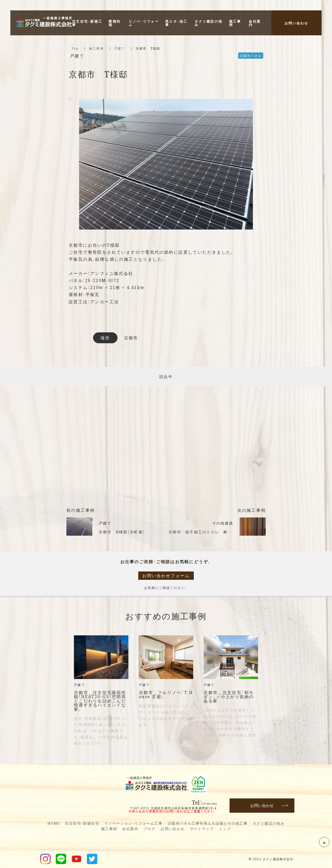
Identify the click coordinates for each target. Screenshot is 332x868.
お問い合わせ (172, 829)
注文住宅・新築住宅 (82, 823)
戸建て (120, 48)
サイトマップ (202, 829)
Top (75, 48)
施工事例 (96, 48)
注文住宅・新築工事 (87, 23)
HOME (54, 823)
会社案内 (130, 829)
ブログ (149, 829)
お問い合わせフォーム (166, 576)
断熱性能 (115, 23)
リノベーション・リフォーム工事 (133, 823)
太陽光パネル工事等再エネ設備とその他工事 (208, 823)
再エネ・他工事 (176, 23)
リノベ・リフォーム (144, 23)
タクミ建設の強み (269, 823)
